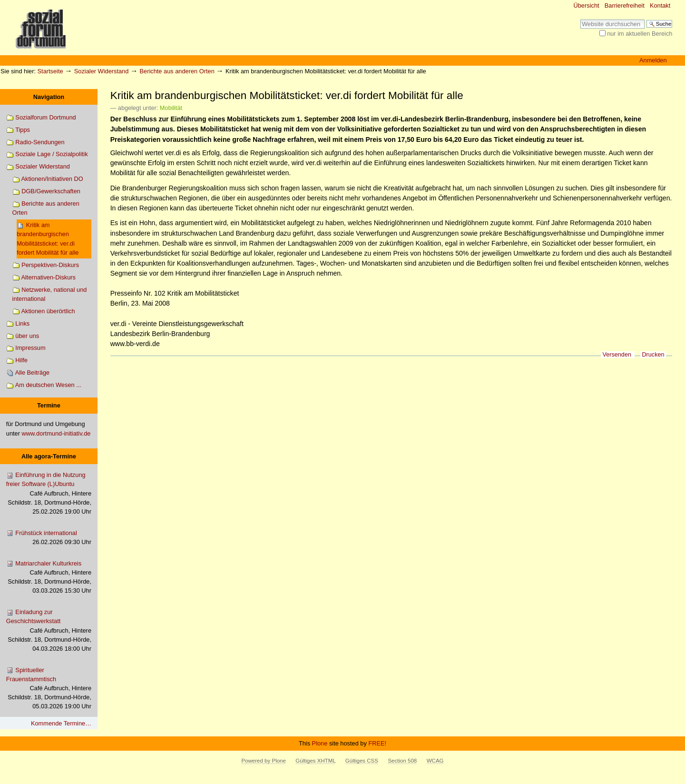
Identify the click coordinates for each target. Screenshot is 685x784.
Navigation (49, 97)
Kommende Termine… (61, 723)
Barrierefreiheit (625, 5)
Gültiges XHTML (315, 761)
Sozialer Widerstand (102, 71)
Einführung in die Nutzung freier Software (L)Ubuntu (49, 494)
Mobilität (171, 108)
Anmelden (653, 60)
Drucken (653, 355)
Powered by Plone (263, 761)
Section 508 (402, 761)
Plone (320, 743)
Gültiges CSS (362, 761)
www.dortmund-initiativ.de (56, 433)
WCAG (435, 761)
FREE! (377, 743)
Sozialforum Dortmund (41, 118)
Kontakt (660, 5)
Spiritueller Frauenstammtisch (49, 689)
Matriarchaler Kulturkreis (49, 578)
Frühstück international (49, 538)
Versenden (617, 355)
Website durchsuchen (580, 19)
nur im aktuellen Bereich (640, 34)
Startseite (50, 71)
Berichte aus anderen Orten (177, 71)
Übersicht (587, 5)
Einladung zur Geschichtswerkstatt (49, 631)
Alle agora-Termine (49, 456)
